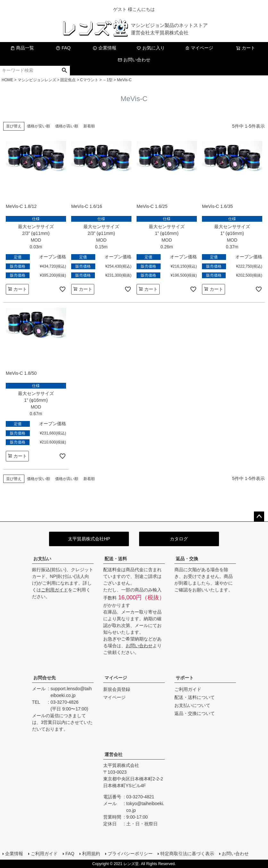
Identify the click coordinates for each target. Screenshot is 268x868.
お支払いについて (192, 705)
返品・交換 (187, 559)
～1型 (108, 80)
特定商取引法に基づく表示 (187, 854)
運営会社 (113, 754)
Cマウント (89, 80)
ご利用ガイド (54, 590)
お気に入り (151, 48)
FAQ (63, 48)
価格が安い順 (38, 126)
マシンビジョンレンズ (37, 80)
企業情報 (105, 48)
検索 (65, 71)
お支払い (42, 559)
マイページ (199, 48)
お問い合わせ (134, 60)
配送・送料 (116, 559)
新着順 (89, 126)
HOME (7, 80)
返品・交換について (195, 713)
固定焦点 (68, 80)
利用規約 (91, 854)
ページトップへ (259, 517)
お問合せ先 (45, 678)
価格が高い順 (67, 126)
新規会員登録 (117, 689)
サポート (185, 678)
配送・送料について (195, 697)
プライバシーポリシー (130, 854)
